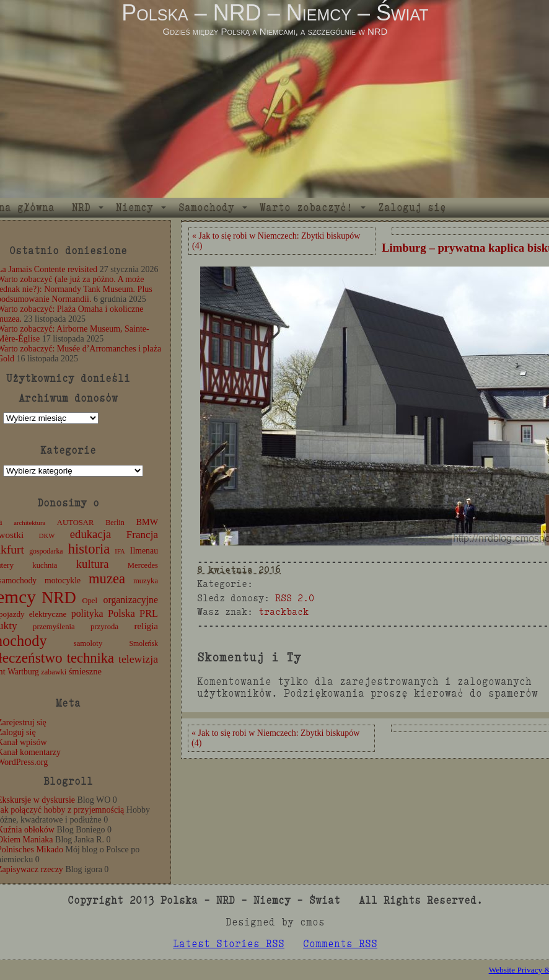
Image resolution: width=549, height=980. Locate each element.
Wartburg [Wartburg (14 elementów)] (23, 672)
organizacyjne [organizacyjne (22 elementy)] (131, 600)
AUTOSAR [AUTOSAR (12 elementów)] (76, 523)
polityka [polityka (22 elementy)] (87, 613)
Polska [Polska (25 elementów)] (121, 613)
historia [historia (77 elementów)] (89, 549)
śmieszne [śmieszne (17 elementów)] (85, 671)
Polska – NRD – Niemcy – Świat (275, 13)
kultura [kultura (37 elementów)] (93, 564)
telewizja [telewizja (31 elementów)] (138, 659)
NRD (81, 207)
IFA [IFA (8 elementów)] (120, 551)
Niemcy (134, 207)
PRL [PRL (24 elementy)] (149, 613)
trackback (283, 611)
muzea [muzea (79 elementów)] (107, 579)
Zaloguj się (412, 207)
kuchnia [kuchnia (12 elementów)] (45, 565)
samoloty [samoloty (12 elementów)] (88, 643)
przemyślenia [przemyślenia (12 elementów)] (54, 627)
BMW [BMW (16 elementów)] (147, 522)
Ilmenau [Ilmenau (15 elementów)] (144, 551)
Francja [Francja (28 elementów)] (142, 535)
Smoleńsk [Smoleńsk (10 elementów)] (143, 643)
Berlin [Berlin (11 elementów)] (115, 523)
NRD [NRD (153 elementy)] (59, 598)
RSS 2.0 (295, 598)
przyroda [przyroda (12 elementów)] (104, 627)
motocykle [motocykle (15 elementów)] (63, 580)
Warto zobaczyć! (306, 207)
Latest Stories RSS (229, 944)
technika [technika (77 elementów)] (90, 658)
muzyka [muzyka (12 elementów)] (146, 581)
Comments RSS (340, 944)
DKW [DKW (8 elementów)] (47, 536)
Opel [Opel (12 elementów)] (90, 601)
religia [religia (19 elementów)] (147, 626)
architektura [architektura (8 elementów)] (29, 523)
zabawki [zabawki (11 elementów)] (54, 672)
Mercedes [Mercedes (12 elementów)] (143, 565)
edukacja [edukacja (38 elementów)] (91, 534)
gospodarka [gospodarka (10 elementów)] (46, 551)
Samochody (206, 207)
